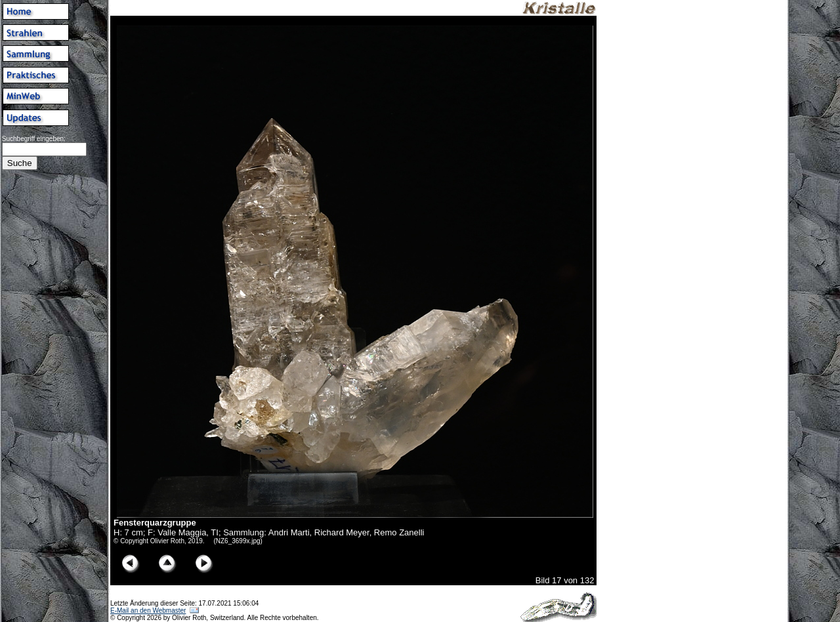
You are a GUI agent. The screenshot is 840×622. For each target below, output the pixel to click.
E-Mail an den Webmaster (148, 611)
